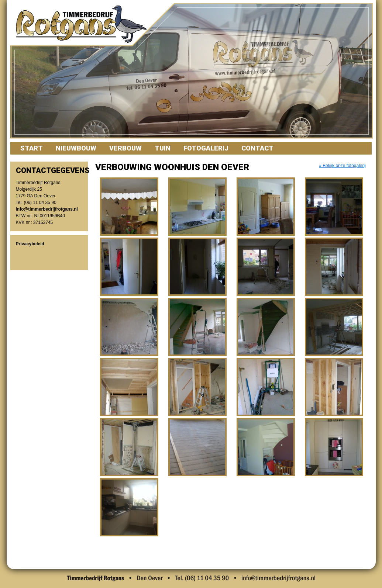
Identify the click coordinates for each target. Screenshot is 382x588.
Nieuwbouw (76, 148)
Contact (257, 148)
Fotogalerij (206, 148)
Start (32, 148)
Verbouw (125, 148)
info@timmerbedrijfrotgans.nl (47, 209)
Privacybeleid (30, 244)
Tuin (163, 148)
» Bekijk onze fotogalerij (342, 166)
